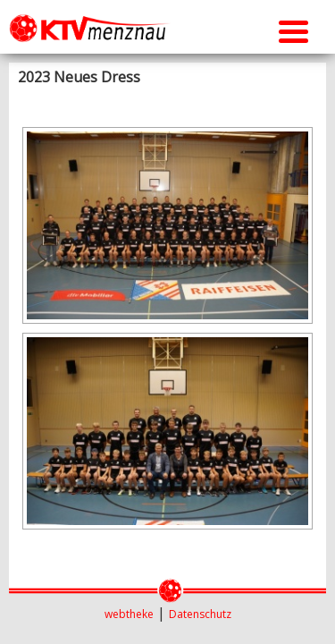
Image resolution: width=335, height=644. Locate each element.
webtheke (129, 614)
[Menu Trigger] (293, 29)
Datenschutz (200, 614)
